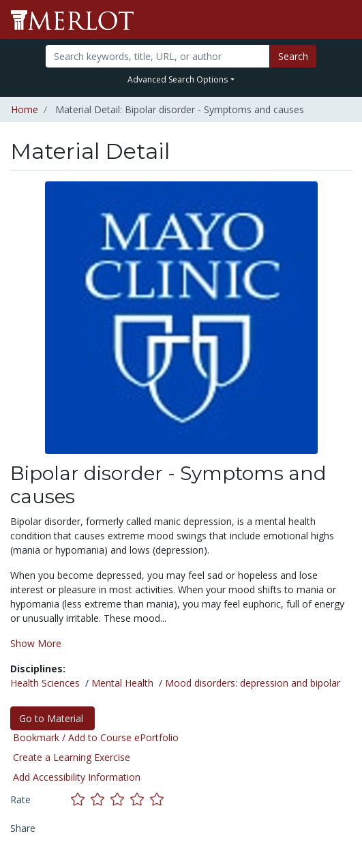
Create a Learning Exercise (72, 757)
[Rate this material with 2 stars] (101, 799)
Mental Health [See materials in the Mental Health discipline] (122, 683)
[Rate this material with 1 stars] (81, 799)
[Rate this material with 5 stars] (158, 799)
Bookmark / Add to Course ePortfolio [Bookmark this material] (96, 737)
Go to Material (52, 718)
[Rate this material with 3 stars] (120, 799)
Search (293, 56)
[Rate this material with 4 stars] (140, 799)
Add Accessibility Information (77, 777)
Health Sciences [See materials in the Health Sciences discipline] (45, 683)
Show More (36, 643)
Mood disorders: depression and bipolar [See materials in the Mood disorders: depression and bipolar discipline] (253, 683)
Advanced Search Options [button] (178, 79)
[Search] (157, 56)
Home (25, 109)
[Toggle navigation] (343, 20)
